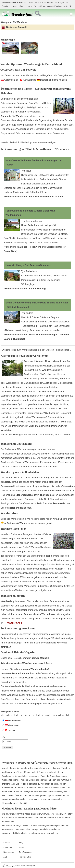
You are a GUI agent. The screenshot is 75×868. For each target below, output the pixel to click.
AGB (5, 857)
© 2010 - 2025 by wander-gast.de (25, 866)
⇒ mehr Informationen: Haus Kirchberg (25, 289)
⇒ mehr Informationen (49, 833)
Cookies (19, 2)
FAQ (21, 842)
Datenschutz (9, 852)
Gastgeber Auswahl (14, 27)
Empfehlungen (25, 852)
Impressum (8, 847)
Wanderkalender (21, 673)
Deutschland (12, 721)
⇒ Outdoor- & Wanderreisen (18, 523)
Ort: (15, 740)
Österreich (11, 725)
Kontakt (7, 842)
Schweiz (9, 730)
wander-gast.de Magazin (36, 658)
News (21, 847)
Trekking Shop (25, 857)
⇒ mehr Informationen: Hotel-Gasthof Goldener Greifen (33, 197)
